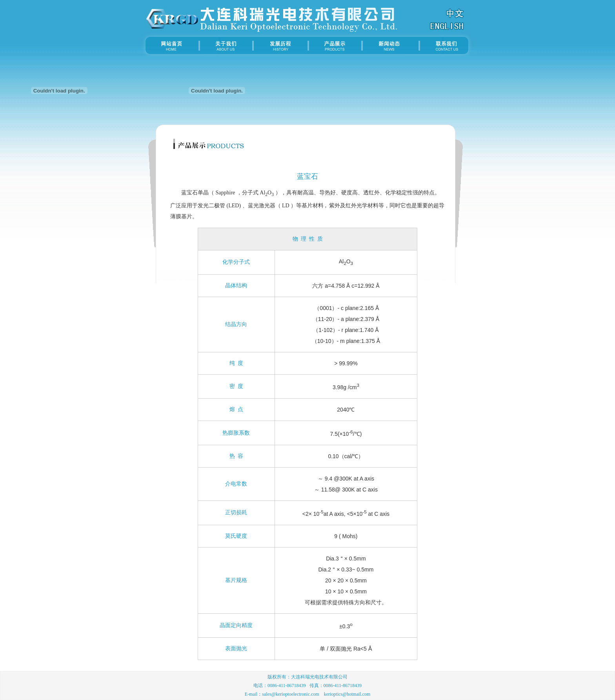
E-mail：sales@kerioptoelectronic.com (282, 694)
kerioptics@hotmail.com (347, 694)
